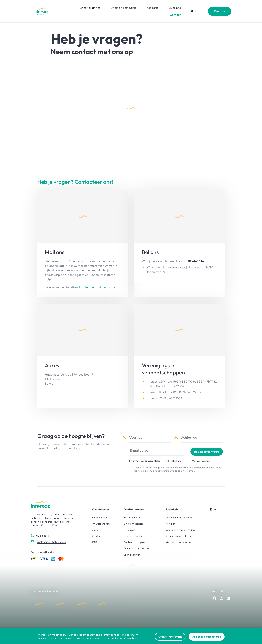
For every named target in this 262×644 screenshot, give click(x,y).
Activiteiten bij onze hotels (138, 548)
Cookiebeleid (132, 638)
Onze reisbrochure (134, 536)
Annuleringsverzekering (179, 536)
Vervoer (170, 524)
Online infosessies (133, 524)
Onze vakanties (90, 8)
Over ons (175, 8)
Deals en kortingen (123, 8)
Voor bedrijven (132, 555)
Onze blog (129, 530)
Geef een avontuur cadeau (181, 530)
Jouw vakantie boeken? (179, 517)
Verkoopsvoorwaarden (179, 542)
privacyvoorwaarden (194, 468)
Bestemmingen (132, 517)
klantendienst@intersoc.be (97, 287)
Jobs (95, 530)
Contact (175, 15)
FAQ (95, 542)
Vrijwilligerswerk (101, 524)
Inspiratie (152, 8)
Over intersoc (100, 517)
